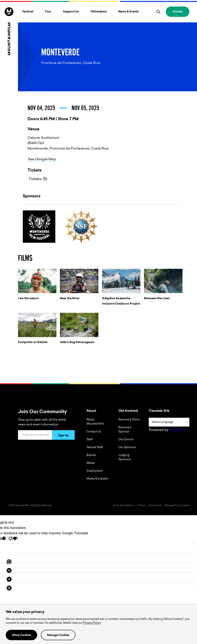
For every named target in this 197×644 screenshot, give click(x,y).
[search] (158, 12)
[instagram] (9, 570)
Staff (90, 440)
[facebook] (9, 579)
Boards (91, 455)
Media (91, 463)
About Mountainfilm (95, 422)
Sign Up (63, 436)
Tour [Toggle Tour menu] (48, 12)
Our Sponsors (127, 448)
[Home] (9, 31)
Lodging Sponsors (125, 458)
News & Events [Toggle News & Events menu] (129, 12)
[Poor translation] (13, 539)
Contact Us (94, 432)
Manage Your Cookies (177, 506)
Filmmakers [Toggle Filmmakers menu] (99, 12)
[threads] (9, 588)
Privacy (142, 506)
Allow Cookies (21, 635)
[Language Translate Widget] (169, 422)
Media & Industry (97, 479)
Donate (178, 12)
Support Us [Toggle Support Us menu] (71, 12)
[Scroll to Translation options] (9, 562)
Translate (177, 430)
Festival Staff (95, 448)
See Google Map (42, 159)
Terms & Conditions (123, 506)
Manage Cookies (58, 635)
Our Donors (126, 440)
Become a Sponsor (125, 430)
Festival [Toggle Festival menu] (28, 12)
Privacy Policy (92, 623)
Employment (95, 471)
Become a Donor (129, 420)
